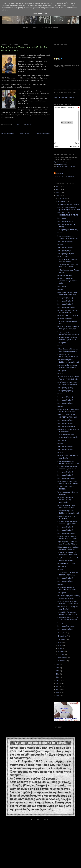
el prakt (59, 173)
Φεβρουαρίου (63, 658)
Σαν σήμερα (62, 218)
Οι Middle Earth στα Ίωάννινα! (68, 316)
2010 (58, 689)
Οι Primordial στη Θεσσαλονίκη (68, 204)
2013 (58, 680)
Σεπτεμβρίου (62, 636)
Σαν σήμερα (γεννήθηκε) (66, 254)
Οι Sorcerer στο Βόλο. (65, 275)
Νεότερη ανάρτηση (8, 134)
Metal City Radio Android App (64, 97)
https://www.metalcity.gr (61, 162)
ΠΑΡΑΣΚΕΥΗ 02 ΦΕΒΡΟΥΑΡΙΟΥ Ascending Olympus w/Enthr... (68, 259)
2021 (58, 668)
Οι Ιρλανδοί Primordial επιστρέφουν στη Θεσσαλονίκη (65, 500)
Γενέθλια (60, 233)
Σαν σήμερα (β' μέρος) (65, 241)
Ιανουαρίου (62, 661)
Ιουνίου (61, 645)
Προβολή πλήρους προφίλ (64, 177)
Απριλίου (61, 651)
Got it (47, 13)
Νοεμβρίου (62, 201)
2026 (58, 186)
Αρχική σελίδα (24, 134)
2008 (58, 696)
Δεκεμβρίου (62, 198)
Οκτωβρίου (62, 633)
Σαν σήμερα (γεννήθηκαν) (66, 307)
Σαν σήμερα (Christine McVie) (68, 230)
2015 (58, 674)
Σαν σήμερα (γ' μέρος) (65, 298)
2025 (58, 189)
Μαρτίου (61, 655)
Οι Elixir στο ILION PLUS (66, 563)
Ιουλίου (61, 642)
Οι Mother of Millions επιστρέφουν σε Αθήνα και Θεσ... (67, 321)
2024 (58, 193)
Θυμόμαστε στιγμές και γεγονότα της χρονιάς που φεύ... (67, 281)
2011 (58, 686)
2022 (58, 665)
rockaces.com (62, 164)
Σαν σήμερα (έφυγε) (64, 251)
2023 (58, 196)
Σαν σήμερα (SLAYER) (65, 221)
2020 (58, 671)
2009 (58, 693)
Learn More (37, 13)
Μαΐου (60, 648)
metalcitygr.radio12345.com (66, 166)
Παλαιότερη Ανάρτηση (43, 134)
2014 (58, 677)
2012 (58, 683)
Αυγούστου (62, 639)
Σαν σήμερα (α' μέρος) (65, 247)
